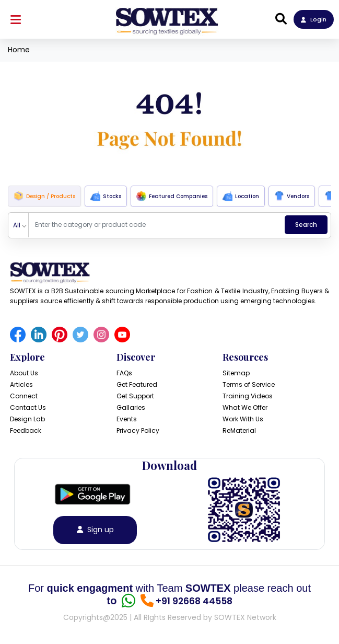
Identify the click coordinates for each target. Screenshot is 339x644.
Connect (24, 396)
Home (19, 50)
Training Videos (248, 396)
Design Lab (27, 419)
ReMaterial (239, 430)
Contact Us (28, 407)
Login (314, 19)
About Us (24, 373)
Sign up (95, 530)
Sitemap (236, 373)
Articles (21, 384)
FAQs (124, 373)
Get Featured (137, 384)
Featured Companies (172, 196)
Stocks (106, 196)
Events (127, 419)
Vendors (292, 196)
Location (241, 196)
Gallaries (131, 407)
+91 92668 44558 (194, 601)
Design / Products (44, 196)
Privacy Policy (138, 430)
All (17, 225)
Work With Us (243, 419)
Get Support (135, 396)
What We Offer (245, 407)
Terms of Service (249, 384)
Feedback (26, 430)
